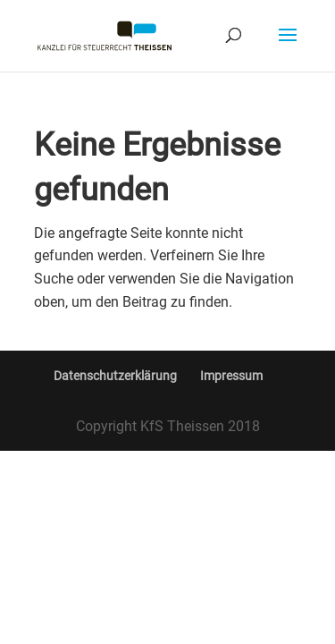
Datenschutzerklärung (115, 376)
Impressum (231, 376)
